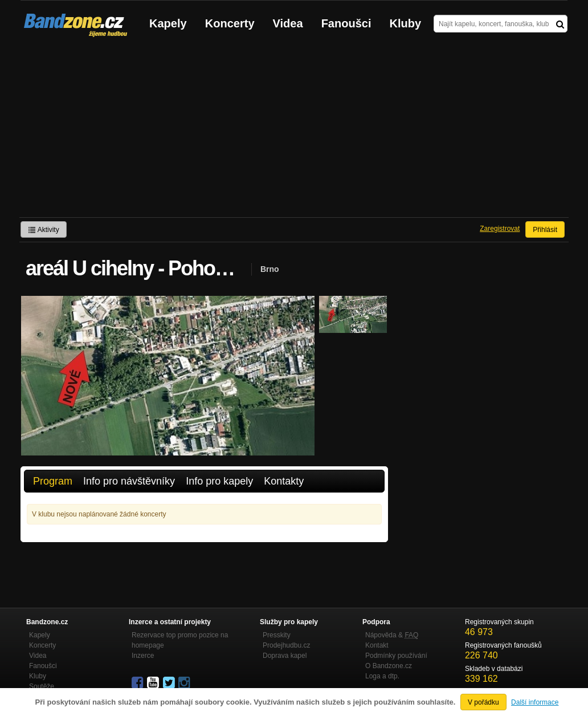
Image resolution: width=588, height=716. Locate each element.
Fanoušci (346, 23)
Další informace (535, 702)
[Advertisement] (294, 132)
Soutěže (42, 686)
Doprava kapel (285, 656)
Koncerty (230, 23)
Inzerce (143, 656)
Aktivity (44, 230)
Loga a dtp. (382, 676)
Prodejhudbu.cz (286, 645)
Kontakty (284, 481)
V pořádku (483, 702)
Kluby (406, 23)
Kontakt (377, 645)
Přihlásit (545, 230)
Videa (288, 23)
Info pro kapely (219, 481)
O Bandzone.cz (389, 666)
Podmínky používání (396, 656)
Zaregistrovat (500, 229)
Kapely (168, 23)
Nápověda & (392, 635)
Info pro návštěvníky (129, 481)
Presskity (277, 635)
